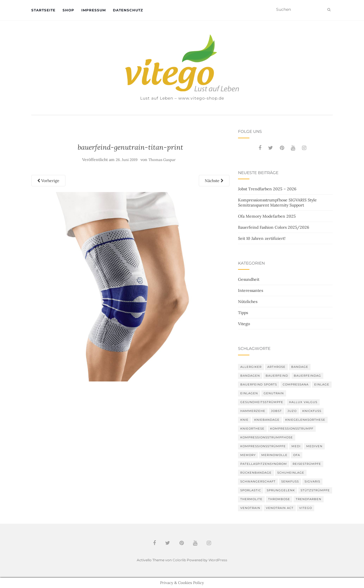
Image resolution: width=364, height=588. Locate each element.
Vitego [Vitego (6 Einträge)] (306, 508)
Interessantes (251, 290)
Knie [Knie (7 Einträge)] (244, 420)
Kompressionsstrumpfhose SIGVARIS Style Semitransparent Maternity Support (277, 203)
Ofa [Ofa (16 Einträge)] (297, 455)
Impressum (94, 10)
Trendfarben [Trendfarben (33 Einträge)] (309, 499)
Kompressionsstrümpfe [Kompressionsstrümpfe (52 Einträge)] (263, 446)
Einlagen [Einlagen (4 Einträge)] (249, 393)
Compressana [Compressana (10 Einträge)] (296, 384)
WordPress (218, 560)
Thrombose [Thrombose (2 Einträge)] (279, 499)
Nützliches (248, 302)
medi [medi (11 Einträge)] (296, 446)
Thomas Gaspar (162, 160)
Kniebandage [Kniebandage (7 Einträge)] (267, 420)
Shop (68, 10)
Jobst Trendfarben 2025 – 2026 (267, 189)
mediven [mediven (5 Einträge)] (314, 446)
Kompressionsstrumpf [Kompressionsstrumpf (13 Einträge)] (292, 429)
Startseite (43, 10)
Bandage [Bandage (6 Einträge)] (300, 367)
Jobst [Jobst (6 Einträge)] (276, 411)
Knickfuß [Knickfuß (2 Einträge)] (312, 411)
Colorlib (179, 560)
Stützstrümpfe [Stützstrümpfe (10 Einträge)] (315, 490)
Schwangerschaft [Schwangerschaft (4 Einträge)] (258, 481)
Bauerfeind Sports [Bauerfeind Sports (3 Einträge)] (259, 384)
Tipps (243, 313)
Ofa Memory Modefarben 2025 (267, 216)
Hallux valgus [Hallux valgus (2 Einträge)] (303, 402)
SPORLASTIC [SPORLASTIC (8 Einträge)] (251, 490)
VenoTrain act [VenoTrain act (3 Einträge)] (280, 508)
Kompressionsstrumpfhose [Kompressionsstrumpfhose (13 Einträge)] (267, 437)
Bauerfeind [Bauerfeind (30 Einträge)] (277, 376)
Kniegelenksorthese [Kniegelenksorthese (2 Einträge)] (305, 420)
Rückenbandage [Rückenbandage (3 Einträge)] (256, 473)
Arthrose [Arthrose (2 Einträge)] (276, 367)
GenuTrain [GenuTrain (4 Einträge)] (274, 393)
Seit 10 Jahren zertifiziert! (262, 238)
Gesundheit (249, 279)
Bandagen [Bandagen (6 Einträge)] (250, 376)
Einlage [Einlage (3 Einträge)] (322, 384)
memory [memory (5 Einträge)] (248, 455)
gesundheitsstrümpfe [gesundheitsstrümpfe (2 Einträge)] (262, 402)
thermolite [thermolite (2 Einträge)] (251, 499)
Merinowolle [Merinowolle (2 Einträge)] (274, 455)
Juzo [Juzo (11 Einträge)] (292, 411)
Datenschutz (128, 10)
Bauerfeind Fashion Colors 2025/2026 (274, 227)
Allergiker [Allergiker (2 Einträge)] (251, 367)
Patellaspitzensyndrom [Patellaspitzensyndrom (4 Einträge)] (264, 464)
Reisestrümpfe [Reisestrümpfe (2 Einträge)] (307, 464)
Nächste (214, 181)
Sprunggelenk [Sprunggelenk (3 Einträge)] (281, 490)
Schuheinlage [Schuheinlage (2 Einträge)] (291, 473)
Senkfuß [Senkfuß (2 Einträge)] (290, 481)
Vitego (244, 324)
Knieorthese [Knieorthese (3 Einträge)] (252, 429)
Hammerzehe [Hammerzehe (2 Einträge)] (253, 411)
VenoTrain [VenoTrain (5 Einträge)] (250, 508)
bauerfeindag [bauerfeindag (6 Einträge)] (307, 376)
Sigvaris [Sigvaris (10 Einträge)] (312, 481)
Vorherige (48, 181)
